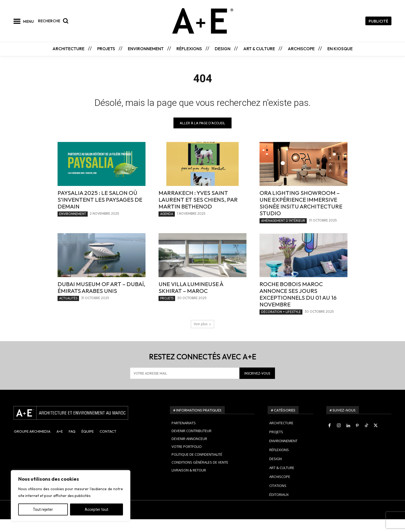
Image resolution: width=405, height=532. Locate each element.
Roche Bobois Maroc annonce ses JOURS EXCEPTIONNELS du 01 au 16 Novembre (298, 307)
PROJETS (167, 311)
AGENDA (167, 227)
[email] (185, 386)
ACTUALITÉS (68, 311)
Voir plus (202, 337)
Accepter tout (96, 509)
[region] (71, 496)
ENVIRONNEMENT (73, 227)
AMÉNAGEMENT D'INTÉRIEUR (283, 233)
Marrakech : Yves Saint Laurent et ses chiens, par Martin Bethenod (198, 212)
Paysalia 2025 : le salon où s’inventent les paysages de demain (100, 212)
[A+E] (85, 426)
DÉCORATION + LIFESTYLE (281, 324)
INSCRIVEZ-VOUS (257, 386)
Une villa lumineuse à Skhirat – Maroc (191, 300)
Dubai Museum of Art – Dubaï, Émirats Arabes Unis (101, 300)
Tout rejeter (43, 509)
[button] (55, 21)
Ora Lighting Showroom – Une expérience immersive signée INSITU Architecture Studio (301, 216)
